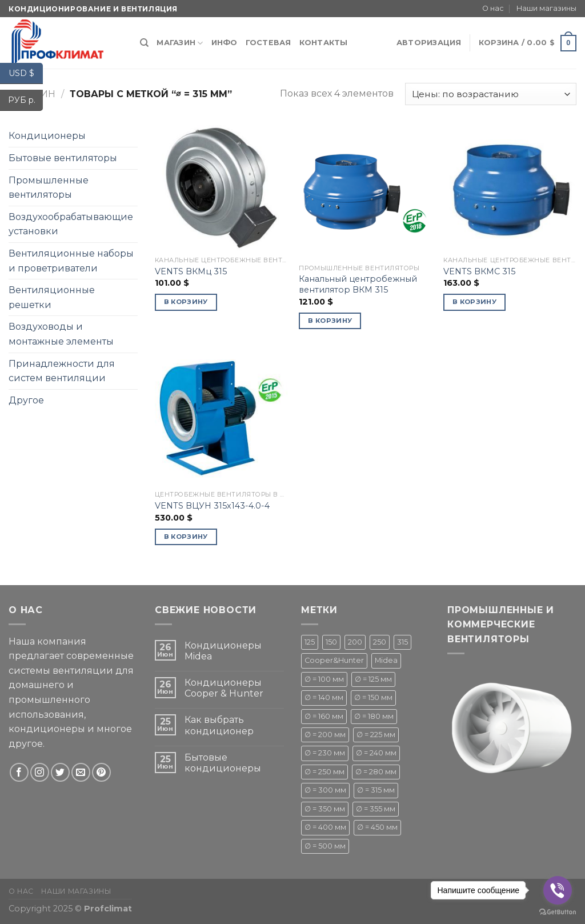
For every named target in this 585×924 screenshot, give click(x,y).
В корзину (186, 302)
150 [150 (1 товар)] (331, 642)
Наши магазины (546, 8)
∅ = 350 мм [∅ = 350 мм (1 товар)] (325, 809)
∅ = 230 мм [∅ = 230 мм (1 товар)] (325, 753)
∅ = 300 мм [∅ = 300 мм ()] (325, 790)
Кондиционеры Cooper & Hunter (224, 688)
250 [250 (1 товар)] (380, 642)
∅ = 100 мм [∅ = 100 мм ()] (324, 679)
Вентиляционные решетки (52, 297)
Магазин (180, 43)
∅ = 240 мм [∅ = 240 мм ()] (376, 753)
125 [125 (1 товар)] (310, 642)
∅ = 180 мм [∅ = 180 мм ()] (374, 716)
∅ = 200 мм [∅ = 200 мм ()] (325, 735)
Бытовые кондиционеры (223, 763)
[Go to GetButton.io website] (558, 912)
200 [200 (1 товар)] (355, 642)
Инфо (225, 43)
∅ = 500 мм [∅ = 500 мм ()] (325, 846)
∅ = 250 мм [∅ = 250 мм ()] (324, 772)
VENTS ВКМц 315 (191, 271)
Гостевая (269, 43)
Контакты (324, 43)
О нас (493, 8)
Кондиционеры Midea (223, 651)
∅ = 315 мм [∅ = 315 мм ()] (376, 790)
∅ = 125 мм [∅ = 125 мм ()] (373, 679)
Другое (26, 400)
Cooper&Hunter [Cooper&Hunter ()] (334, 660)
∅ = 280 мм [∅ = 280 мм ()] (376, 772)
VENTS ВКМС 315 (479, 271)
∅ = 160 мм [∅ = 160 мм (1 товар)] (324, 716)
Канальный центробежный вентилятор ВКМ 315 (358, 284)
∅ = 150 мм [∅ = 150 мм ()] (373, 697)
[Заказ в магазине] (491, 94)
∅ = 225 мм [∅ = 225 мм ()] (376, 735)
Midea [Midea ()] (386, 660)
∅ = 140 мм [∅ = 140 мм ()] (324, 697)
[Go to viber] (558, 890)
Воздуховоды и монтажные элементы (61, 334)
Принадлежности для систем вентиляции (62, 371)
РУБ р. (26, 100)
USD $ (26, 73)
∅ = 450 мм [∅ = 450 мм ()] (377, 827)
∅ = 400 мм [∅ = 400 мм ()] (325, 827)
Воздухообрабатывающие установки (71, 224)
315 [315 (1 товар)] (402, 642)
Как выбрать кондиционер (219, 725)
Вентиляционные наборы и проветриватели (71, 261)
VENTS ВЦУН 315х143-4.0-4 (212, 506)
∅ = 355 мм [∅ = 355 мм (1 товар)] (376, 809)
